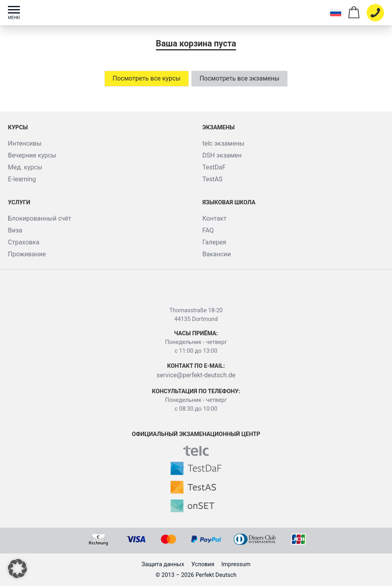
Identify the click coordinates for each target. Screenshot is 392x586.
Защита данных (163, 564)
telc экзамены (223, 143)
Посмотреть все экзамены (239, 78)
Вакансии (217, 254)
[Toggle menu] (18, 13)
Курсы (18, 128)
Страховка (24, 242)
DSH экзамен (222, 155)
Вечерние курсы (32, 155)
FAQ (208, 230)
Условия (203, 564)
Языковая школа (229, 203)
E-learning (22, 179)
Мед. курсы (25, 167)
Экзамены (218, 128)
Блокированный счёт (40, 218)
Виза (15, 230)
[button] (17, 569)
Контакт (214, 218)
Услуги (19, 203)
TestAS (212, 179)
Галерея (214, 242)
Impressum (236, 564)
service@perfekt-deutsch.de (196, 375)
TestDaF (214, 167)
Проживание (27, 254)
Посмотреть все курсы (147, 78)
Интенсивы (25, 143)
